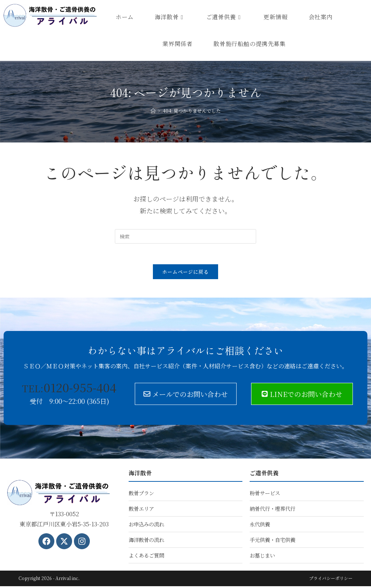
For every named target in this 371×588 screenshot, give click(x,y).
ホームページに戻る (186, 273)
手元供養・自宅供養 (272, 541)
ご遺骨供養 (264, 474)
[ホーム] (153, 111)
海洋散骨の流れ (146, 541)
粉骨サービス (265, 495)
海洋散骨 (140, 474)
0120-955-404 (69, 389)
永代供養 (260, 526)
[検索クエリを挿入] (185, 236)
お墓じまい (262, 557)
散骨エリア (141, 510)
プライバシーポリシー (331, 580)
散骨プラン (141, 495)
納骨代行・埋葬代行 (272, 510)
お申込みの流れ (146, 526)
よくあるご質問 (146, 557)
